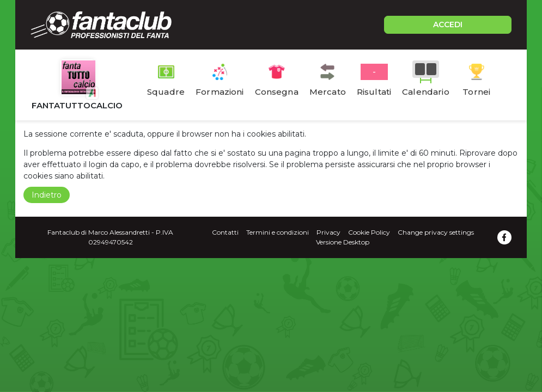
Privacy (328, 232)
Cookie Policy (369, 232)
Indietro (47, 195)
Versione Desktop (343, 242)
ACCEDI (448, 24)
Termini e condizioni (278, 232)
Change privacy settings (436, 232)
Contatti (225, 232)
